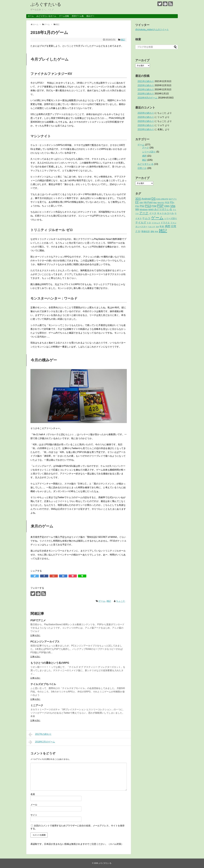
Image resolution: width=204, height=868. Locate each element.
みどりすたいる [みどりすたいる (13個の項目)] (163, 209)
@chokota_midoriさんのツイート (152, 29)
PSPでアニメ (38, 620)
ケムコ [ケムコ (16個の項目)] (146, 218)
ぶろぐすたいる (46, 4)
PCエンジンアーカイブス (45, 642)
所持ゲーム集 (78, 16)
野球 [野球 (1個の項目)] (157, 232)
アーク (145, 148)
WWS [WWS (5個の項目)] (151, 210)
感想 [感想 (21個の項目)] (168, 226)
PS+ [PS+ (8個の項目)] (172, 202)
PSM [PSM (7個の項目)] (154, 206)
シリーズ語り (149, 152)
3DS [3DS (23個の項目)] (138, 199)
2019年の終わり (146, 89)
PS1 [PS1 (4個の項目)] (137, 206)
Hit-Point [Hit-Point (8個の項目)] (148, 202)
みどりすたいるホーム (46, 16)
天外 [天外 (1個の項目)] (157, 227)
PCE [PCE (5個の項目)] (167, 202)
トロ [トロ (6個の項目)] (149, 223)
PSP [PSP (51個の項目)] (160, 206)
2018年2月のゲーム (42, 742)
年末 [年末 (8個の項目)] (162, 226)
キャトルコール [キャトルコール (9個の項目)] (165, 213)
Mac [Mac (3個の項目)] (155, 203)
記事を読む (35, 635)
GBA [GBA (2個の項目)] (141, 203)
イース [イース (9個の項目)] (153, 213)
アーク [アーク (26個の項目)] (144, 213)
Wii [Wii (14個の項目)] (137, 209)
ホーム (31, 16)
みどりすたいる (145, 164)
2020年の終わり (146, 85)
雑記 (123, 40)
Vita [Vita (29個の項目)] (173, 206)
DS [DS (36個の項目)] (154, 199)
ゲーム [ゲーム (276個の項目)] (157, 218)
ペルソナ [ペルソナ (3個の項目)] (151, 227)
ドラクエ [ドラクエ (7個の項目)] (165, 223)
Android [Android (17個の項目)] (146, 199)
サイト (34, 815)
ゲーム (102, 601)
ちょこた (121, 601)
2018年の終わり (146, 94)
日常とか (142, 168)
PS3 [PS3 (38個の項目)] (148, 206)
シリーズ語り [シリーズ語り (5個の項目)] (171, 218)
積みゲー (90, 16)
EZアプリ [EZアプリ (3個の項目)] (173, 199)
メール (34, 805)
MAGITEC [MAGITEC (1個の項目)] (161, 203)
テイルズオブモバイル (43, 684)
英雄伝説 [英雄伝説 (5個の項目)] (145, 231)
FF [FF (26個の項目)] (137, 202)
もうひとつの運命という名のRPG (50, 663)
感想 (144, 156)
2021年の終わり (146, 81)
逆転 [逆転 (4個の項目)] (152, 231)
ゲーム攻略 (64, 16)
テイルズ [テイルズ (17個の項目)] (141, 222)
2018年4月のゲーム (148, 98)
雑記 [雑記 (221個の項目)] (163, 231)
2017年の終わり (40, 734)
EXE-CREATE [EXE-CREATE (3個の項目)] (162, 199)
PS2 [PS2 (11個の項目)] (142, 206)
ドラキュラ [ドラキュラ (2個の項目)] (156, 223)
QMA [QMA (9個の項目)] (167, 206)
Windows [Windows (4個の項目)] (144, 210)
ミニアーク (37, 705)
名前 (33, 794)
